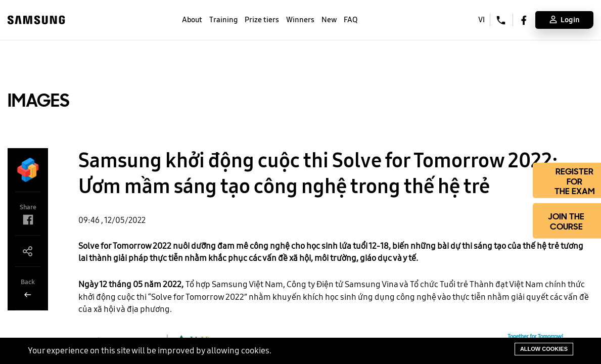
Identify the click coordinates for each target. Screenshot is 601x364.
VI (481, 20)
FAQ (351, 20)
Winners (300, 20)
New (329, 20)
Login (565, 20)
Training (223, 20)
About (192, 20)
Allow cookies (544, 349)
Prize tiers (262, 20)
